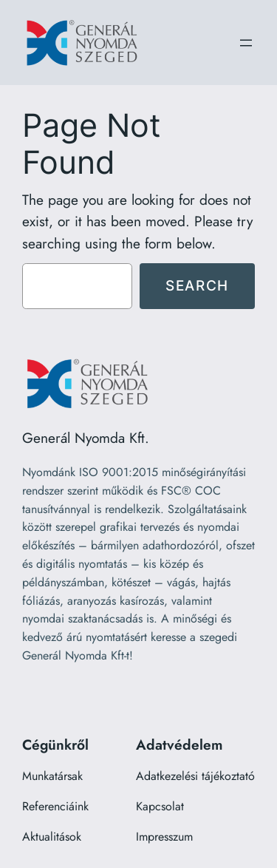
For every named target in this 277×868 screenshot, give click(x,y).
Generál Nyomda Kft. (86, 438)
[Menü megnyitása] (246, 43)
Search (197, 285)
